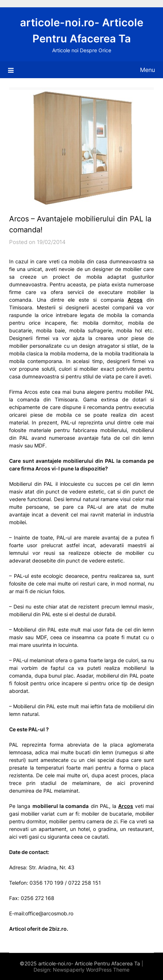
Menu (148, 70)
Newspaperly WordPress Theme (91, 970)
